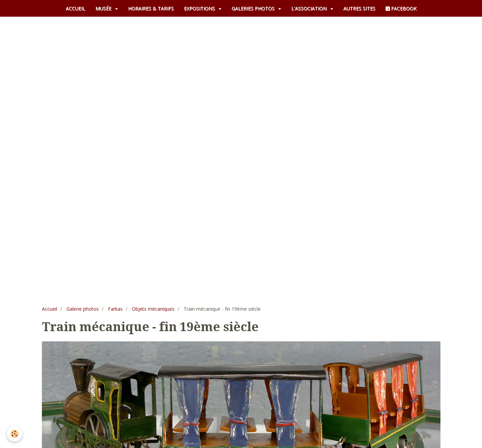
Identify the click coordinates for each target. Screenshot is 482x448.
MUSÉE (104, 8)
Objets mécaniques (153, 309)
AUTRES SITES (359, 8)
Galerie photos (83, 309)
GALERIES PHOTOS (254, 8)
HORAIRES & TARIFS (151, 8)
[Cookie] (14, 434)
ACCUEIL (75, 8)
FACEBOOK (401, 8)
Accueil (50, 309)
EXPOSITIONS (200, 8)
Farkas (115, 309)
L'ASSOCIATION (310, 8)
